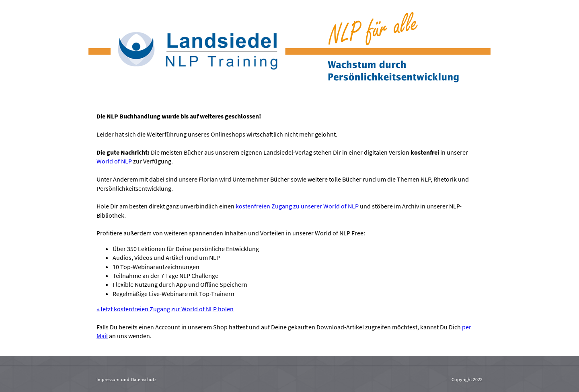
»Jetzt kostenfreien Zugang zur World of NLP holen (165, 309)
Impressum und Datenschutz (126, 379)
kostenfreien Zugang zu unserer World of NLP (297, 206)
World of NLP (114, 161)
